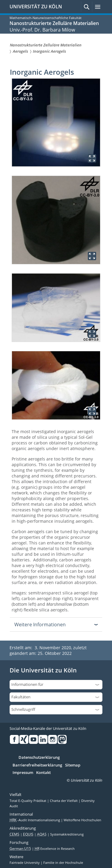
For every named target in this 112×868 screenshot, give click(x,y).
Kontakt (43, 773)
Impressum (23, 773)
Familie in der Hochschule (63, 863)
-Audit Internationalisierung (35, 820)
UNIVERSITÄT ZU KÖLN (36, 7)
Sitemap (73, 765)
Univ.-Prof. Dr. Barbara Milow (42, 30)
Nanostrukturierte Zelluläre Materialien (54, 23)
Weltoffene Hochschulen (82, 820)
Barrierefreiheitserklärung (37, 765)
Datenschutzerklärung (39, 758)
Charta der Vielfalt (64, 801)
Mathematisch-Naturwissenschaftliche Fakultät (46, 18)
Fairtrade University (25, 863)
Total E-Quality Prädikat (28, 801)
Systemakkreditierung (67, 834)
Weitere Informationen (40, 625)
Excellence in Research (55, 849)
